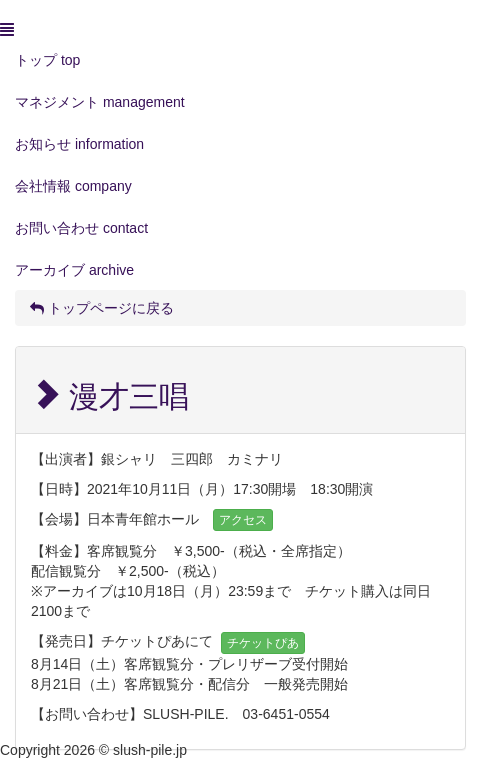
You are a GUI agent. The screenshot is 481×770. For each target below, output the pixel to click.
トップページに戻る (102, 308)
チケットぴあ (263, 643)
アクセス (243, 520)
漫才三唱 (110, 396)
